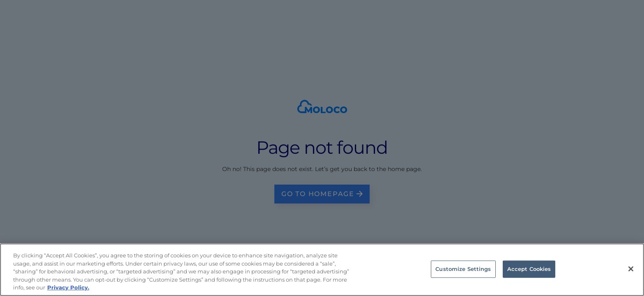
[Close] (631, 269)
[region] (322, 270)
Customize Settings (463, 269)
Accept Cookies (529, 269)
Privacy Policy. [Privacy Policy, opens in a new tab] (68, 287)
